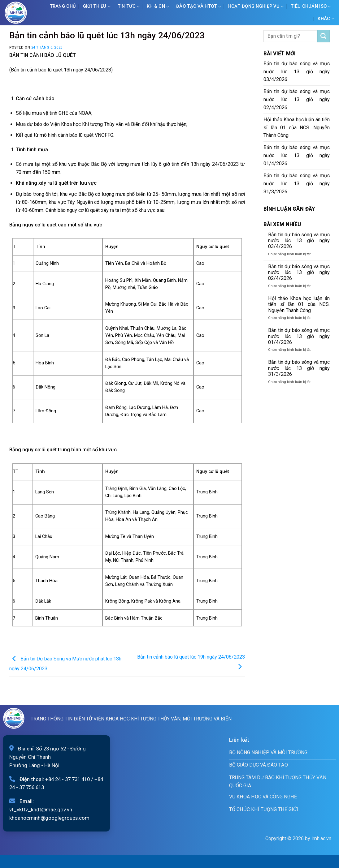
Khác (326, 19)
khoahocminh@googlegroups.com (49, 818)
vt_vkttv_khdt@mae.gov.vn (41, 810)
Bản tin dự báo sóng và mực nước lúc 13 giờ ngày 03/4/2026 (297, 72)
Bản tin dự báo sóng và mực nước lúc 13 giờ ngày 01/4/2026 (297, 155)
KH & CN (158, 7)
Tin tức (129, 7)
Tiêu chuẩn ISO (311, 7)
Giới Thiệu (97, 7)
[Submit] (324, 36)
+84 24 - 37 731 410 (67, 779)
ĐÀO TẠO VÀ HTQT (199, 7)
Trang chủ (63, 6)
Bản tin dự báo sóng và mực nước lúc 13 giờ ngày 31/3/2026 (297, 184)
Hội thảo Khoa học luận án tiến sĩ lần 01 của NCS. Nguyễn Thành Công (297, 128)
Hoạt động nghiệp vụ (256, 7)
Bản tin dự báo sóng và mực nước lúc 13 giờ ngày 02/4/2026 (297, 99)
